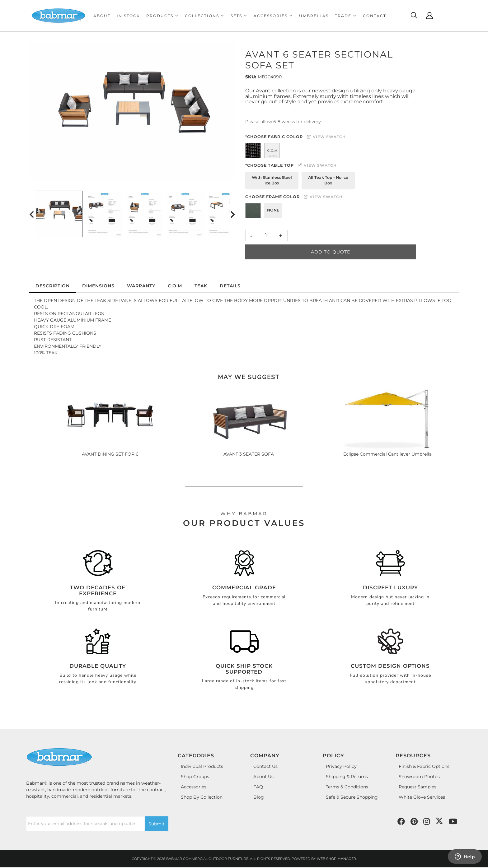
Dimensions (98, 286)
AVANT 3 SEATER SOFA (249, 454)
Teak (201, 286)
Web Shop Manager (336, 859)
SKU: (251, 77)
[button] (162, 16)
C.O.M (175, 286)
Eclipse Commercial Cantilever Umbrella (387, 454)
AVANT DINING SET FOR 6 (110, 454)
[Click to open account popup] (429, 16)
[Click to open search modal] (414, 16)
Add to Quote (331, 252)
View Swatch (326, 137)
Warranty (141, 286)
